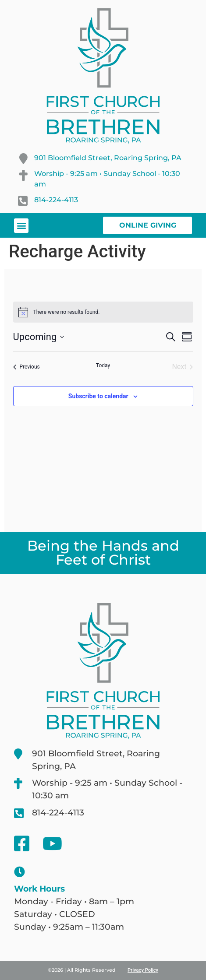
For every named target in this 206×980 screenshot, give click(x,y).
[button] (21, 226)
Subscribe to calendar (98, 396)
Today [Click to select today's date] (103, 365)
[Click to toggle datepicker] (39, 337)
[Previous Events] (27, 367)
